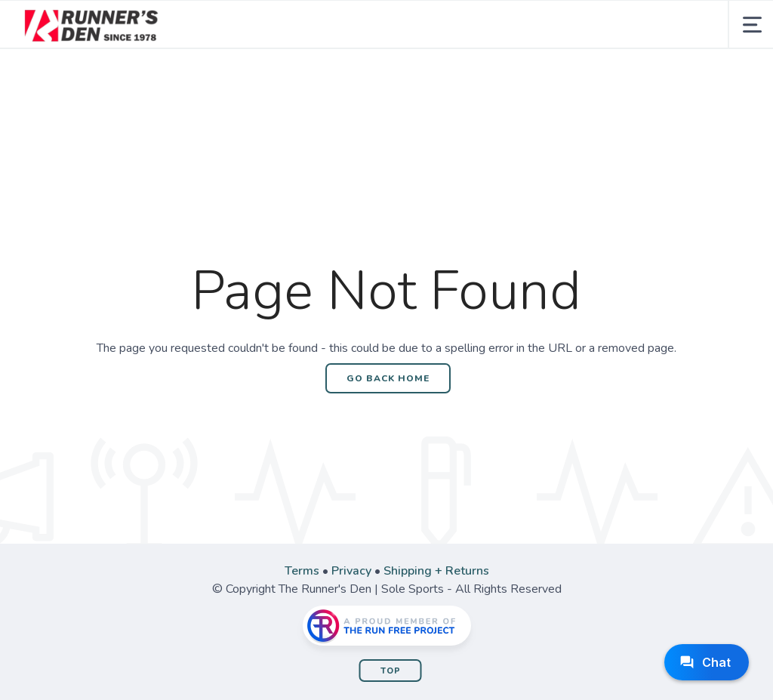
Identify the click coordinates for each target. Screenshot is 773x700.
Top (391, 671)
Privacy (351, 571)
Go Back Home (388, 378)
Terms (302, 571)
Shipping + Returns (436, 571)
